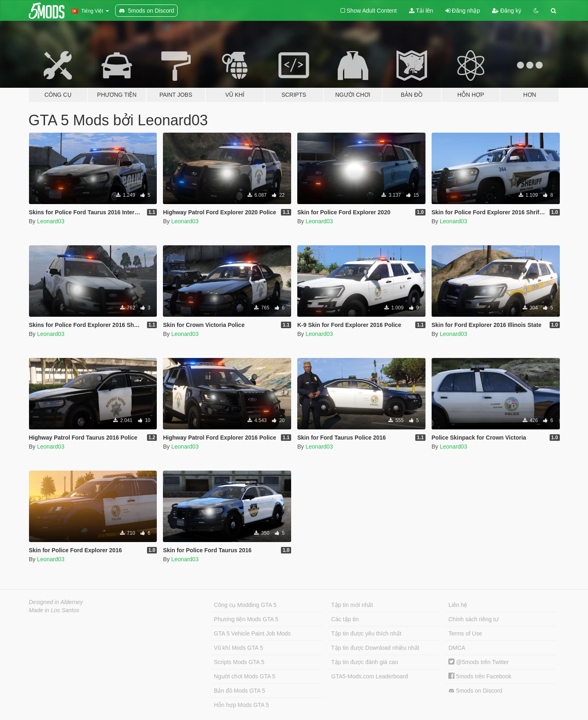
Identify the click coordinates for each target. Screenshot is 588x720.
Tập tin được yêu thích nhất (366, 633)
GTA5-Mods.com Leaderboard (370, 676)
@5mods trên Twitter (479, 662)
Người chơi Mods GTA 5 (245, 676)
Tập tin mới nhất (352, 605)
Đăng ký (507, 11)
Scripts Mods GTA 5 (239, 662)
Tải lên (421, 11)
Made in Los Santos (54, 610)
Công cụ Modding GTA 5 (245, 605)
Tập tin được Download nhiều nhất (375, 648)
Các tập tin (345, 619)
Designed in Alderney (56, 602)
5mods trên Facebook (480, 676)
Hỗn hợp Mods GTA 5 (242, 705)
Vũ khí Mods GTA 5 (238, 648)
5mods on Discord (475, 691)
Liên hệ (458, 605)
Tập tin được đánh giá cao (365, 662)
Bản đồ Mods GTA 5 (239, 691)
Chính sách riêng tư (473, 619)
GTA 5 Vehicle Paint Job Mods (252, 633)
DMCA (457, 648)
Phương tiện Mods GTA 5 (246, 619)
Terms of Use (465, 633)
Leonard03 (51, 221)
